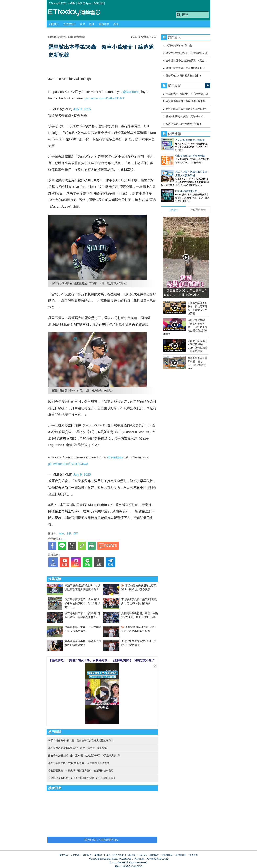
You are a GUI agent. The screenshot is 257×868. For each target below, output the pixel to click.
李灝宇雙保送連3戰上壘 (179, 45)
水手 (69, 533)
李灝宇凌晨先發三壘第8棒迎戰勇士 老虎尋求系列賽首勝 (79, 763)
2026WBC (69, 24)
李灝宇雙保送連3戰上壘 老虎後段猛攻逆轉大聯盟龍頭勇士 (81, 740)
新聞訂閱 (98, 3)
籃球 (92, 24)
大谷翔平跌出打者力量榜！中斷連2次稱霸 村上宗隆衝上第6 (82, 778)
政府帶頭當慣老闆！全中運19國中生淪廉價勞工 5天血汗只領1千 (82, 603)
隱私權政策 (167, 855)
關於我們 (87, 855)
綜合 (116, 24)
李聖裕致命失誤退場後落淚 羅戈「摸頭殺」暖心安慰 (78, 748)
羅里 (76, 533)
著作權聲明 (181, 855)
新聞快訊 (54, 24)
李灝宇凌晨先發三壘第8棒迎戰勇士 (185, 68)
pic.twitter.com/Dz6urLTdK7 (104, 98)
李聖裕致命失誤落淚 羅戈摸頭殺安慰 (187, 53)
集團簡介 (99, 855)
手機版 (72, 3)
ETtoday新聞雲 (57, 3)
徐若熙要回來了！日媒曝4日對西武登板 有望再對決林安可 (81, 771)
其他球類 (104, 24)
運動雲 (77, 13)
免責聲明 (194, 855)
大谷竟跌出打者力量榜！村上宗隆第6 (186, 109)
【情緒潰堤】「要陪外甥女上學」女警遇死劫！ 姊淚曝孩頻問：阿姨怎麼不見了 (101, 660)
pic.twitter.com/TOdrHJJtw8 (68, 464)
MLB (61, 533)
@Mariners (130, 92)
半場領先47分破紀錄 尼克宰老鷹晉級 (187, 94)
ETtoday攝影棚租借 (186, 191)
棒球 (82, 24)
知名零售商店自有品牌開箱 (190, 156)
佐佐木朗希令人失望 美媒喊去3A (185, 116)
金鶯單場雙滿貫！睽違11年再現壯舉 (186, 101)
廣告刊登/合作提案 (115, 855)
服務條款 (154, 855)
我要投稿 (63, 855)
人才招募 (75, 855)
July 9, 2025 (82, 109)
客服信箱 (131, 855)
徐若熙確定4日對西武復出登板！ (184, 76)
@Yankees (115, 457)
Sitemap (143, 855)
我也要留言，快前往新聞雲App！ (102, 840)
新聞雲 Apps (84, 3)
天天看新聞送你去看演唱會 (190, 140)
